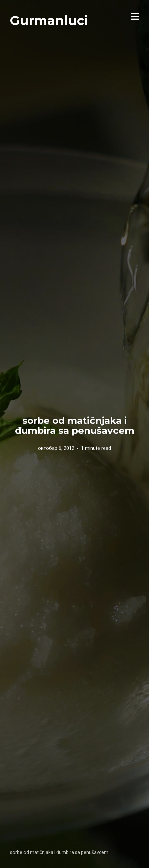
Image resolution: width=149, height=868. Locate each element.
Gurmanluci (49, 21)
